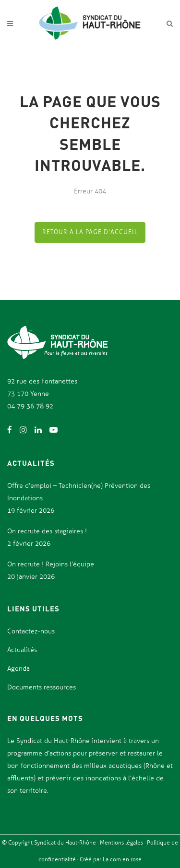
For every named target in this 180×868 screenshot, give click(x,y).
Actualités (22, 650)
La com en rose (121, 859)
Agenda (18, 669)
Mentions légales (122, 843)
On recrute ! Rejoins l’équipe (51, 564)
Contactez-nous (31, 631)
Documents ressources (42, 687)
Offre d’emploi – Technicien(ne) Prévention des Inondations (79, 492)
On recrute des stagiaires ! (47, 531)
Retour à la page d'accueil (90, 232)
